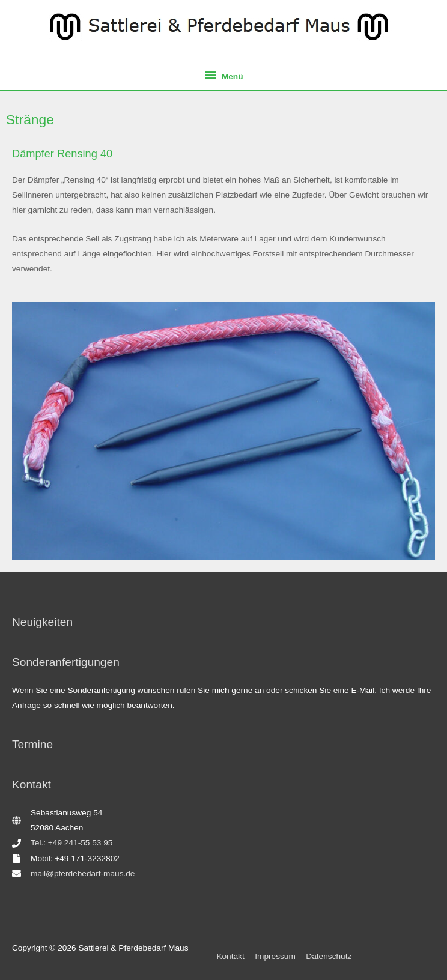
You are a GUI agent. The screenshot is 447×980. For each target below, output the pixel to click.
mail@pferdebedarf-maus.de (83, 873)
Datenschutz (329, 956)
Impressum (275, 956)
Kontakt (230, 956)
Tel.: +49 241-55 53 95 (71, 843)
